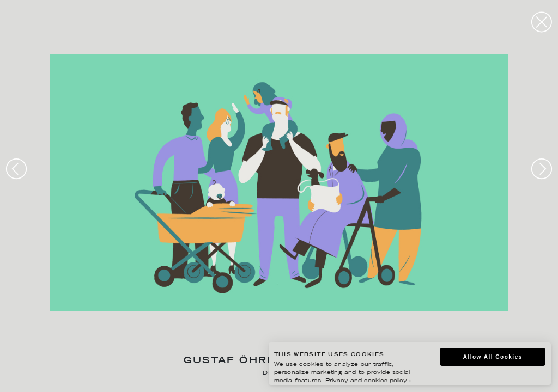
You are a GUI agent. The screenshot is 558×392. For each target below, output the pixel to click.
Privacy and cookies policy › (368, 381)
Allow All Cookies (493, 357)
